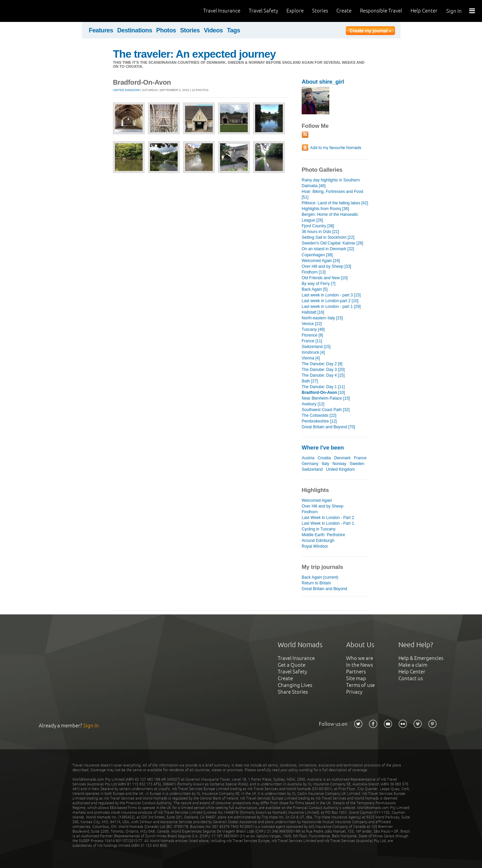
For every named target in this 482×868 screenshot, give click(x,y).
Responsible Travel (381, 11)
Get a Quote (292, 665)
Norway (340, 464)
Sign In (454, 11)
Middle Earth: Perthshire (323, 535)
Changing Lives (295, 685)
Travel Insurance (222, 11)
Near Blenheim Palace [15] (326, 398)
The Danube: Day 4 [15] (323, 375)
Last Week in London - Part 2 (328, 518)
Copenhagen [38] (317, 255)
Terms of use (360, 685)
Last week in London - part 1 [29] (331, 307)
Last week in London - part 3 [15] (331, 295)
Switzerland (312, 469)
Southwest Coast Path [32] (326, 410)
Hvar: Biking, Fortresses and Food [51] (332, 194)
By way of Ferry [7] (319, 284)
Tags (233, 30)
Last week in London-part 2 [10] (330, 301)
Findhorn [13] (314, 272)
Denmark (342, 458)
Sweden (357, 464)
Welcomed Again (317, 500)
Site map (356, 678)
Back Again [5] (315, 289)
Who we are (360, 658)
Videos (214, 30)
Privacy (354, 692)
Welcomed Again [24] (321, 261)
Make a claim (413, 665)
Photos (166, 30)
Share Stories (293, 692)
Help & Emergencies (421, 658)
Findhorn (310, 512)
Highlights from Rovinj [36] (325, 209)
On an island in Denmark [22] (328, 249)
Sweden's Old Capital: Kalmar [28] (333, 243)
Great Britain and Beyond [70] (328, 427)
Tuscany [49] (313, 329)
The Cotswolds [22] (319, 415)
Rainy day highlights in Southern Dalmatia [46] (331, 183)
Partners (356, 672)
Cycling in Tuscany (319, 529)
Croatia (324, 458)
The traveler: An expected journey (194, 54)
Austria (308, 458)
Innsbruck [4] (313, 352)
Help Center (424, 11)
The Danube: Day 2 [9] (322, 364)
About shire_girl (323, 82)
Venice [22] (312, 324)
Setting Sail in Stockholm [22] (328, 237)
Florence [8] (312, 335)
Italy (325, 464)
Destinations (135, 30)
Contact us (411, 678)
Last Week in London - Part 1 (328, 523)
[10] (323, 393)
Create (344, 11)
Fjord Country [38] (318, 226)
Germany (310, 464)
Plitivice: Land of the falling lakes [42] (335, 203)
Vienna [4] (311, 358)
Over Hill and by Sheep (323, 506)
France (360, 458)
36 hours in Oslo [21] (320, 232)
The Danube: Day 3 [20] (323, 370)
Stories (320, 11)
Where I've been (323, 448)
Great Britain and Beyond (324, 589)
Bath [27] (310, 381)
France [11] (312, 341)
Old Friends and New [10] (325, 278)
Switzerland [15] (316, 347)
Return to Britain (316, 583)
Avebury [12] (313, 404)
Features (101, 30)
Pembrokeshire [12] (319, 421)
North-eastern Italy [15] (322, 318)
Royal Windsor (315, 546)
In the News (359, 665)
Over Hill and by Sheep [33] (326, 266)
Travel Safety (263, 11)
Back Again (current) (320, 577)
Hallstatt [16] (313, 312)
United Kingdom (126, 90)
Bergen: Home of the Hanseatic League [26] (330, 217)
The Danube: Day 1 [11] (323, 387)
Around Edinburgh (318, 541)
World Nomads (35, 11)
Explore (295, 11)
